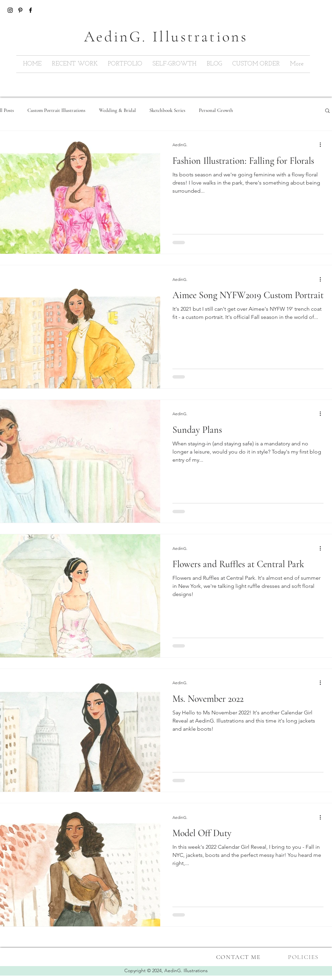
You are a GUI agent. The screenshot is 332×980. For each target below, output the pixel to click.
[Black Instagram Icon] (10, 10)
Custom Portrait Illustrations (56, 110)
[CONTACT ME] (239, 957)
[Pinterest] (20, 10)
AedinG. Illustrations (186, 971)
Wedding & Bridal (117, 110)
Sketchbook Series (167, 110)
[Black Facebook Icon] (30, 10)
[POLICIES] (304, 957)
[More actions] (323, 145)
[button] (327, 111)
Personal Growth (216, 110)
